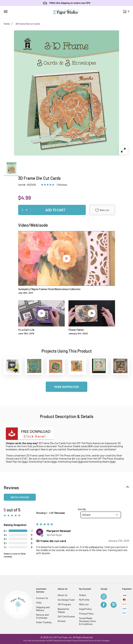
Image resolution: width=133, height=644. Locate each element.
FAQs (39, 603)
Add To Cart (55, 210)
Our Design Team (66, 600)
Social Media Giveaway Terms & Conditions (87, 621)
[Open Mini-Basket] (126, 12)
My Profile (84, 600)
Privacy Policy (86, 614)
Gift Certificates (66, 616)
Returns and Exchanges (42, 616)
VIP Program (64, 604)
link (25, 462)
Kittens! (62, 621)
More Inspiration (66, 387)
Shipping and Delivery (43, 609)
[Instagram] (104, 597)
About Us (63, 595)
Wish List (102, 210)
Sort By (82, 509)
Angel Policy (85, 609)
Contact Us (42, 598)
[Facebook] (104, 605)
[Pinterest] (114, 605)
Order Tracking (44, 622)
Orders (83, 595)
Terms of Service (96, 640)
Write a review (20, 497)
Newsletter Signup (63, 610)
